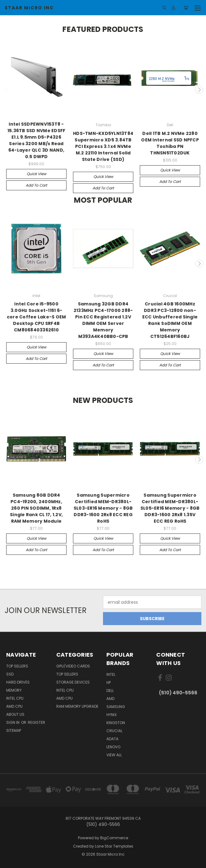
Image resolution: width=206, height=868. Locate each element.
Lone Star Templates (114, 846)
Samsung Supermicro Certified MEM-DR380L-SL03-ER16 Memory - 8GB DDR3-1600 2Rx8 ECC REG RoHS (103, 508)
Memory (14, 690)
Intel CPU (15, 698)
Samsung (116, 707)
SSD (10, 674)
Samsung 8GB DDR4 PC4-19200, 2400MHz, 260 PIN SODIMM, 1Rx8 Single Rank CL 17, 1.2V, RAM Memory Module (36, 508)
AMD (110, 699)
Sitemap (14, 730)
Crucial (114, 731)
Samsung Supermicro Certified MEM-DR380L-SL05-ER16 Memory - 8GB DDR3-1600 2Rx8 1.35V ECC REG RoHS (170, 508)
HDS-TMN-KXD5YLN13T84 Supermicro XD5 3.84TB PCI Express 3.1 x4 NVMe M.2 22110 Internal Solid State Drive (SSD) (103, 146)
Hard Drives (18, 682)
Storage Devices (73, 682)
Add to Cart (36, 185)
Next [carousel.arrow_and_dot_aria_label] (199, 90)
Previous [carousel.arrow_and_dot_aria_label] (7, 90)
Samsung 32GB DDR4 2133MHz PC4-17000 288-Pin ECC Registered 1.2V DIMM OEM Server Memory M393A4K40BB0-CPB (103, 320)
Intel (111, 674)
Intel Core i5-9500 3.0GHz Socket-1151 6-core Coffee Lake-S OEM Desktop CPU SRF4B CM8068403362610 (36, 317)
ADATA (112, 739)
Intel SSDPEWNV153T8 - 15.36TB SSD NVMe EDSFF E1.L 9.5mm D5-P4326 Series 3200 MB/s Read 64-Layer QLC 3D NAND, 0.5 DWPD (36, 140)
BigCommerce (114, 838)
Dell (110, 691)
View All (114, 755)
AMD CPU (14, 706)
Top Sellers (17, 666)
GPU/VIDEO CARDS (73, 666)
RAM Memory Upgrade (77, 706)
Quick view (36, 174)
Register (36, 722)
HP (109, 682)
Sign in (13, 722)
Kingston (116, 723)
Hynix (112, 715)
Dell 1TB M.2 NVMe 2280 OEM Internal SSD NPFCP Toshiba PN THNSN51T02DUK (170, 143)
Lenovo (113, 747)
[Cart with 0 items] (186, 8)
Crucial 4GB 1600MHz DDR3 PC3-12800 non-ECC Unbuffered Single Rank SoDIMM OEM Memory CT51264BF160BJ (170, 320)
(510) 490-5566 (178, 693)
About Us (15, 714)
